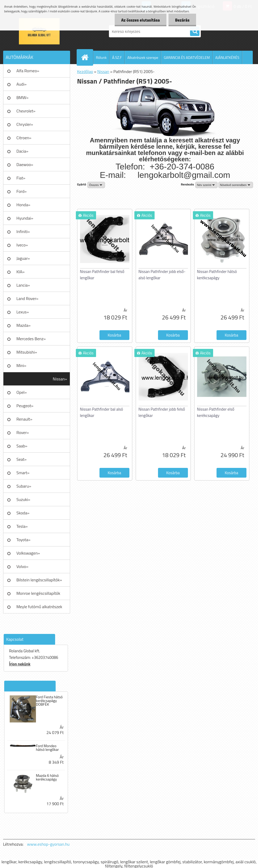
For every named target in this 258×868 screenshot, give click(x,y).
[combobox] (206, 185)
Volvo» (23, 566)
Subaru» (24, 486)
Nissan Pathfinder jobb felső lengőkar (162, 412)
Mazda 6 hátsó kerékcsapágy (47, 777)
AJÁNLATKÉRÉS (227, 57)
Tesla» (22, 526)
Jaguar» (23, 258)
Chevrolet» (26, 111)
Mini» (22, 365)
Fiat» (21, 178)
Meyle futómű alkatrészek (39, 607)
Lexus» (23, 312)
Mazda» (24, 325)
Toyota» (23, 540)
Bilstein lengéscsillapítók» (39, 580)
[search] (195, 32)
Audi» (22, 84)
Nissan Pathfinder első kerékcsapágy (216, 412)
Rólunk (101, 57)
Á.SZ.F (117, 57)
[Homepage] (87, 57)
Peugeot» (25, 406)
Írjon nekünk (20, 664)
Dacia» (22, 151)
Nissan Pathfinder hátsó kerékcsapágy (217, 275)
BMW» (23, 97)
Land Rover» (28, 298)
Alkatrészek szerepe (143, 57)
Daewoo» (25, 164)
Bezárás (182, 20)
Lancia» (23, 285)
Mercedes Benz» (31, 339)
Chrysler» (25, 124)
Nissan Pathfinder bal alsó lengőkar (102, 412)
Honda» (23, 205)
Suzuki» (23, 499)
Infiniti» (23, 231)
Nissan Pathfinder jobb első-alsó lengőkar (162, 275)
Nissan (103, 71)
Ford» (22, 191)
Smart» (23, 473)
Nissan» (60, 379)
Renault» (25, 419)
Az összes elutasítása (141, 20)
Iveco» (22, 245)
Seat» (22, 459)
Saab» (22, 446)
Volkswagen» (28, 553)
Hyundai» (25, 218)
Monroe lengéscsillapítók (38, 593)
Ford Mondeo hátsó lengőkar (47, 748)
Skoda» (23, 513)
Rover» (23, 432)
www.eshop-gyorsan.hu (48, 844)
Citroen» (24, 138)
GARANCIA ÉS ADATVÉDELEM (187, 57)
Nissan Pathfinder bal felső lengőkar (102, 275)
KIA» (21, 272)
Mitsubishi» (27, 352)
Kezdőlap (85, 71)
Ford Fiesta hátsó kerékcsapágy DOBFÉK (49, 701)
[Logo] (39, 31)
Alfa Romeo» (28, 71)
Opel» (22, 392)
